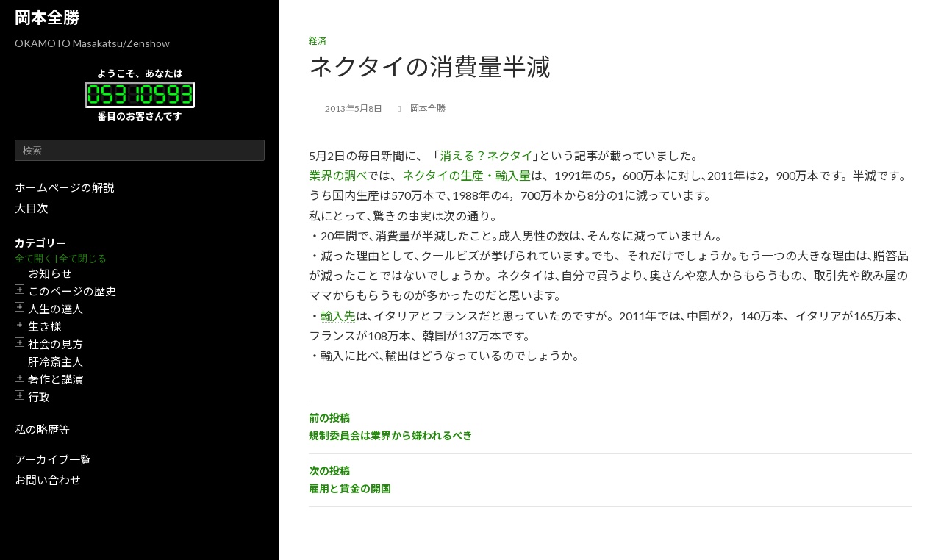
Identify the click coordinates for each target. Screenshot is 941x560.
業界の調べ (338, 175)
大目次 (31, 208)
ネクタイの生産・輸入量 (466, 175)
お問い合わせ (48, 480)
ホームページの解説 (64, 187)
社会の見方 (56, 344)
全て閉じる (83, 258)
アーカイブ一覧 (53, 459)
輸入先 (338, 316)
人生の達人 (56, 309)
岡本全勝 (47, 17)
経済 (318, 41)
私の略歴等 (42, 429)
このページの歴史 (72, 291)
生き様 (44, 326)
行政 (39, 397)
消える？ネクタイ (486, 155)
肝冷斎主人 (56, 362)
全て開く (34, 258)
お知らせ (50, 273)
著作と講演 (56, 379)
